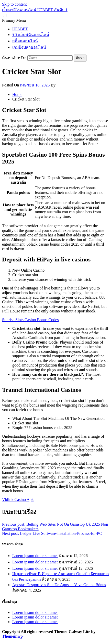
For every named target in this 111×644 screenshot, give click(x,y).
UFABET (20, 29)
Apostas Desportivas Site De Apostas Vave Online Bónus (59, 585)
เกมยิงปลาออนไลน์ (29, 47)
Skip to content (14, 4)
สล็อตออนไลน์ (25, 41)
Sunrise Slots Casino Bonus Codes (30, 320)
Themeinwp (12, 636)
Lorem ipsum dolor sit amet (35, 556)
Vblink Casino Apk (18, 500)
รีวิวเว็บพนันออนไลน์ (31, 35)
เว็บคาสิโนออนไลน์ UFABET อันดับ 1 (35, 10)
